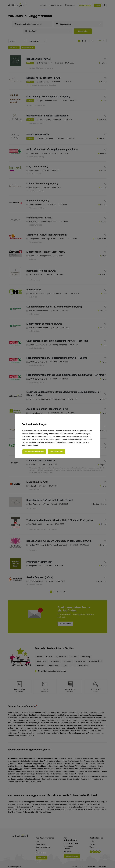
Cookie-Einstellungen (56, 452)
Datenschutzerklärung (30, 445)
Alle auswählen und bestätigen (34, 452)
